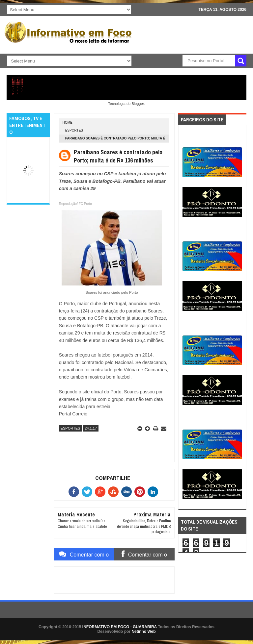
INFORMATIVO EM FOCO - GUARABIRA (120, 627)
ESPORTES (74, 130)
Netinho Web (143, 632)
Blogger (138, 104)
